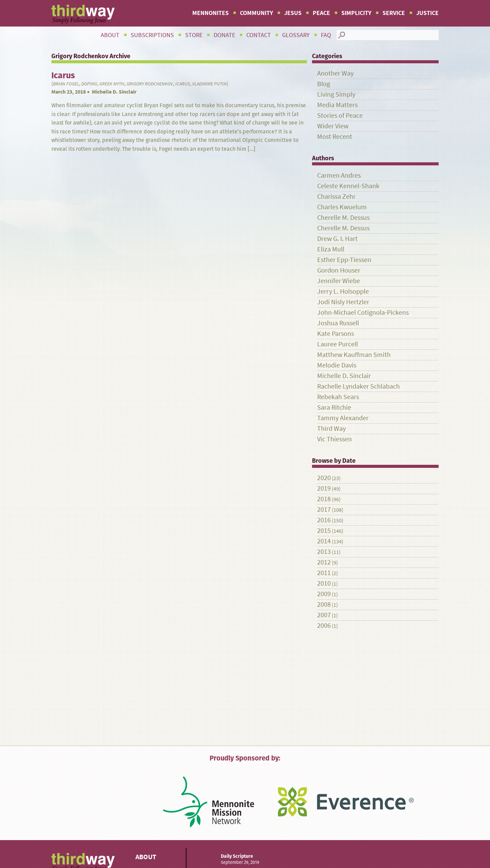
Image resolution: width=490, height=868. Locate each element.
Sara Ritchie (334, 407)
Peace (321, 13)
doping (89, 84)
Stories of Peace (340, 116)
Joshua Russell (338, 323)
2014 (324, 541)
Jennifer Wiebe (339, 281)
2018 (324, 499)
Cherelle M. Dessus (343, 218)
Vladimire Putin (209, 84)
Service (394, 13)
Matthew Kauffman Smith (354, 355)
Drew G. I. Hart (337, 239)
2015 (324, 531)
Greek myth (112, 84)
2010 (324, 583)
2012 (324, 562)
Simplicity (356, 13)
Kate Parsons (336, 334)
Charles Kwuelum (342, 207)
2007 (324, 615)
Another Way (335, 73)
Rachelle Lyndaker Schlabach (358, 386)
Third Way (331, 429)
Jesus (293, 13)
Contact (259, 35)
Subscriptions (152, 35)
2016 (324, 520)
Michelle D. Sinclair (114, 92)
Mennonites (210, 13)
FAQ (326, 35)
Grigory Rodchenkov (150, 84)
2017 (324, 510)
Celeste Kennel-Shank (348, 186)
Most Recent (335, 137)
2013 (324, 552)
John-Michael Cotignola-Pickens (363, 313)
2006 (324, 626)
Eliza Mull (331, 249)
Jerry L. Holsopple (343, 291)
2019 (324, 488)
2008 (324, 604)
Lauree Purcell (338, 344)
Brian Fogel (66, 84)
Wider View (333, 126)
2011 (324, 573)
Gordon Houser (339, 270)
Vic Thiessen (334, 439)
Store (194, 35)
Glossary (296, 35)
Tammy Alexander (343, 418)
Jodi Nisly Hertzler (343, 302)
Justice (427, 13)
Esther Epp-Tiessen (344, 260)
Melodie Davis (337, 365)
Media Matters (337, 105)
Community (256, 13)
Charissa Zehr (336, 196)
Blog (324, 84)
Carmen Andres (339, 175)
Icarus (183, 84)
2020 (324, 478)
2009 (324, 594)
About (110, 35)
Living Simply (336, 94)
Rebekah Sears (338, 397)
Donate (224, 35)
